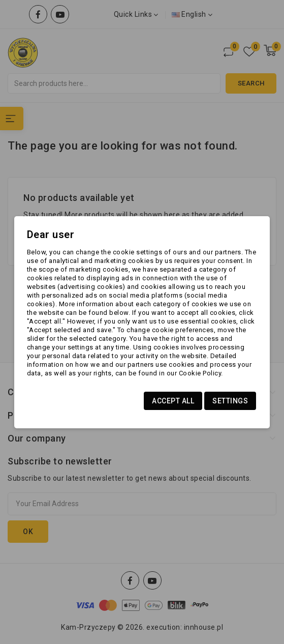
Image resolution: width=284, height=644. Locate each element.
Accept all (173, 401)
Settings (230, 401)
